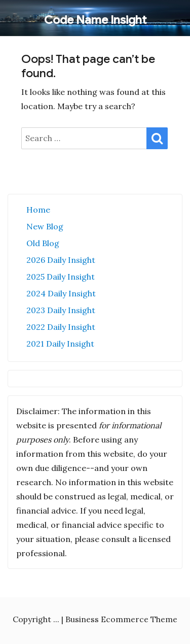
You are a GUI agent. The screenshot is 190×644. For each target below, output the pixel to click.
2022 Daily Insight (61, 327)
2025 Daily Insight (61, 277)
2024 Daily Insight (61, 293)
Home (38, 210)
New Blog (45, 226)
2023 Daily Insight (61, 310)
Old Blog (43, 243)
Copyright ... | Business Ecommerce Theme (95, 619)
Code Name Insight (95, 20)
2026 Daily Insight (61, 260)
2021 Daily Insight (60, 344)
